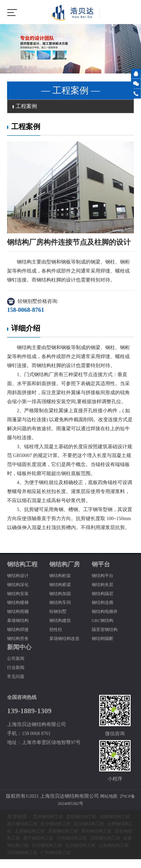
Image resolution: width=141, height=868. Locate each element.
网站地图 (108, 798)
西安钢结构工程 (52, 840)
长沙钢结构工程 (75, 825)
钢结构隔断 (104, 640)
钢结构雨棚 (19, 613)
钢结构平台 (104, 577)
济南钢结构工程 (99, 832)
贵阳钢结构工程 (87, 818)
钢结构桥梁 (62, 586)
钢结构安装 (19, 595)
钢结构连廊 (104, 604)
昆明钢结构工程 (50, 818)
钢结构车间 (62, 604)
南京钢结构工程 (37, 825)
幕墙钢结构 (19, 622)
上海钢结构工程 (70, 854)
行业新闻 (17, 669)
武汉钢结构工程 (112, 825)
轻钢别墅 (59, 613)
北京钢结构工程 (32, 854)
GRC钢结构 (104, 622)
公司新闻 (17, 660)
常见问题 (17, 678)
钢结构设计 (19, 577)
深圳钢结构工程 (107, 854)
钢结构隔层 (104, 595)
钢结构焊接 (19, 631)
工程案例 (27, 107)
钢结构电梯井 (106, 613)
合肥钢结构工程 (24, 832)
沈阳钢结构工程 (42, 847)
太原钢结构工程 (62, 832)
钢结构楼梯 (19, 604)
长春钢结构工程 (80, 847)
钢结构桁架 (62, 577)
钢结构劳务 (19, 640)
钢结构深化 (19, 586)
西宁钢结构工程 (89, 840)
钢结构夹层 (104, 586)
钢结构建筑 (62, 622)
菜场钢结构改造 (66, 640)
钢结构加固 (62, 595)
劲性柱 (57, 631)
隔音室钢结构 (106, 631)
